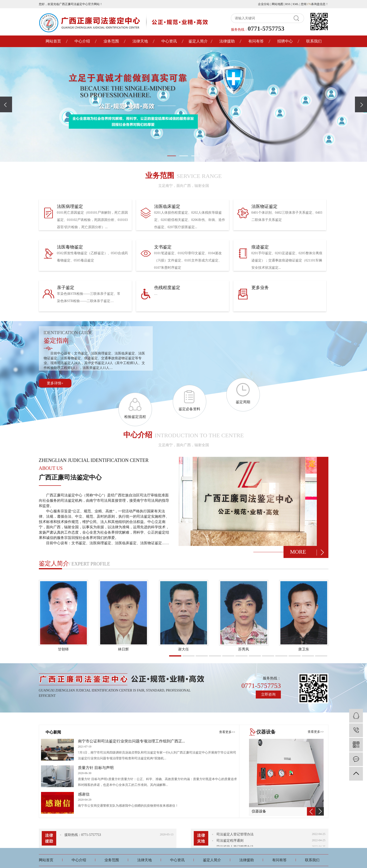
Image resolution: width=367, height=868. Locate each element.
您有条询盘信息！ (315, 4)
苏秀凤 (244, 649)
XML (296, 4)
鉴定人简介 (198, 41)
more (298, 552)
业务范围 (111, 41)
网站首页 (53, 41)
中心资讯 (169, 41)
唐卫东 (304, 649)
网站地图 (277, 4)
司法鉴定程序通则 (230, 842)
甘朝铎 (63, 649)
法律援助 (227, 41)
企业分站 (264, 4)
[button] (172, 156)
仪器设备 (259, 811)
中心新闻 (53, 732)
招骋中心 (285, 41)
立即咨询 (268, 694)
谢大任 (183, 649)
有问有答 (256, 41)
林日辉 (123, 649)
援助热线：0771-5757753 (83, 835)
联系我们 (314, 41)
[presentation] (6, 104)
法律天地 (140, 41)
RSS (288, 4)
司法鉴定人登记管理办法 (235, 836)
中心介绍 (82, 41)
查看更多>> (227, 732)
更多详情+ (55, 383)
